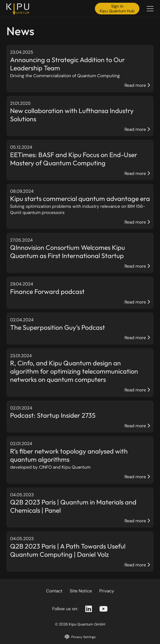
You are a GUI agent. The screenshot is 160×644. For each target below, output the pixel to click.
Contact (54, 591)
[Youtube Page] (103, 609)
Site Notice (81, 591)
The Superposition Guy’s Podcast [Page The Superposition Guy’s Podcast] (58, 327)
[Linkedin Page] (89, 609)
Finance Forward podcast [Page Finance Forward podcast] (47, 291)
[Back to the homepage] (19, 9)
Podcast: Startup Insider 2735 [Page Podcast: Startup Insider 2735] (53, 415)
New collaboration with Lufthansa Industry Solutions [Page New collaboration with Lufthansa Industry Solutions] (72, 115)
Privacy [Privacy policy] (107, 591)
